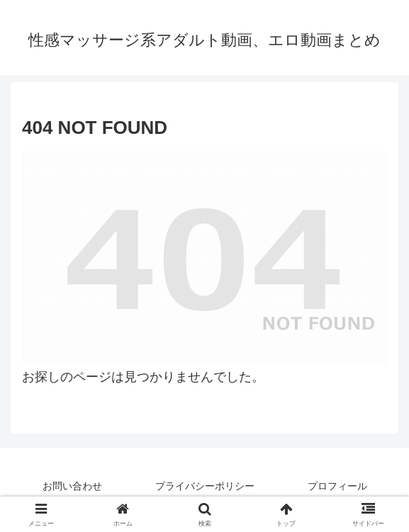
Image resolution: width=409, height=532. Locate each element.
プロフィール (337, 486)
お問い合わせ (72, 486)
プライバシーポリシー (205, 486)
